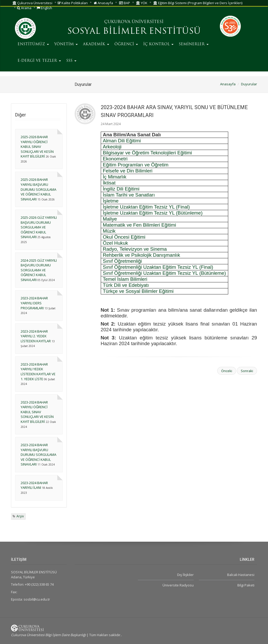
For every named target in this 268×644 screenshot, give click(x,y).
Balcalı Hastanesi (241, 575)
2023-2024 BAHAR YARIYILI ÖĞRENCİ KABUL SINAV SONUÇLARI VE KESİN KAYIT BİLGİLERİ (37, 412)
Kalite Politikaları (73, 3)
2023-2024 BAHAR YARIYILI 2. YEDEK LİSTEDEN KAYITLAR (36, 336)
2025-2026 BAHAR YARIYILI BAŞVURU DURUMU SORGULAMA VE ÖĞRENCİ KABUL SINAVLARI (38, 189)
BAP (125, 3)
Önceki (227, 371)
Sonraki (247, 371)
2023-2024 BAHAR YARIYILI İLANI (34, 485)
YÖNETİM (66, 44)
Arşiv (20, 516)
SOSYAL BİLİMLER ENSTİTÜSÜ (134, 32)
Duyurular (249, 84)
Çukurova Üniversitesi (32, 3)
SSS (71, 61)
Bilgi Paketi (246, 585)
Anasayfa (103, 3)
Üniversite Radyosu (178, 585)
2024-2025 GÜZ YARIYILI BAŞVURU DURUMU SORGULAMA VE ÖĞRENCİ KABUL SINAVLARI (39, 270)
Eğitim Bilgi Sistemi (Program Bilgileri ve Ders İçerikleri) (198, 3)
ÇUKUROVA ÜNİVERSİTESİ (134, 22)
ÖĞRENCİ (126, 44)
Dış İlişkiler (185, 575)
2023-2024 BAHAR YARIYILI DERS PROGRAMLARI (34, 303)
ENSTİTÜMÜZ (33, 44)
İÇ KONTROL (158, 44)
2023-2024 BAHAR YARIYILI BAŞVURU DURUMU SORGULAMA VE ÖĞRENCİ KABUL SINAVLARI (38, 455)
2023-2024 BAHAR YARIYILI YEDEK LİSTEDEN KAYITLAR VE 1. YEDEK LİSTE (38, 372)
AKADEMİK (96, 44)
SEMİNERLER (194, 44)
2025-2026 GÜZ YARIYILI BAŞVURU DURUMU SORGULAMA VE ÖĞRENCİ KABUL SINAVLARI (39, 227)
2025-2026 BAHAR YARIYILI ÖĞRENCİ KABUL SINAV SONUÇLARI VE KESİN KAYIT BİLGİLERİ (37, 147)
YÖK (142, 3)
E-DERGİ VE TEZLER (39, 61)
